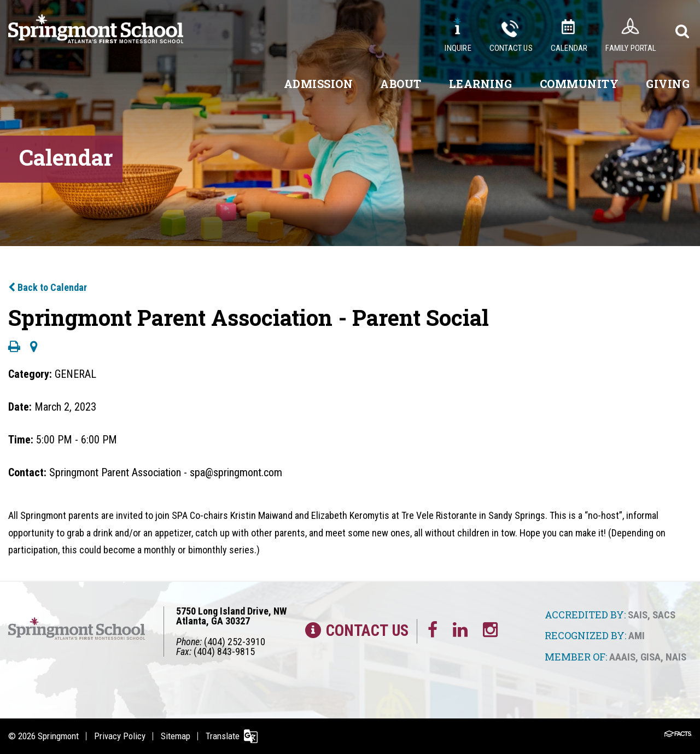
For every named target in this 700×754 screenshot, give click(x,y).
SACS (664, 615)
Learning (481, 84)
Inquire (458, 48)
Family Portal (631, 48)
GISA (651, 657)
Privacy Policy (120, 736)
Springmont (58, 736)
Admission (319, 84)
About (401, 84)
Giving (668, 84)
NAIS (676, 657)
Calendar (569, 48)
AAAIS (622, 657)
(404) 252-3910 (235, 642)
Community (579, 84)
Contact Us (511, 48)
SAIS (638, 615)
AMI (637, 636)
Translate (223, 736)
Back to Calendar (48, 287)
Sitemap (176, 736)
